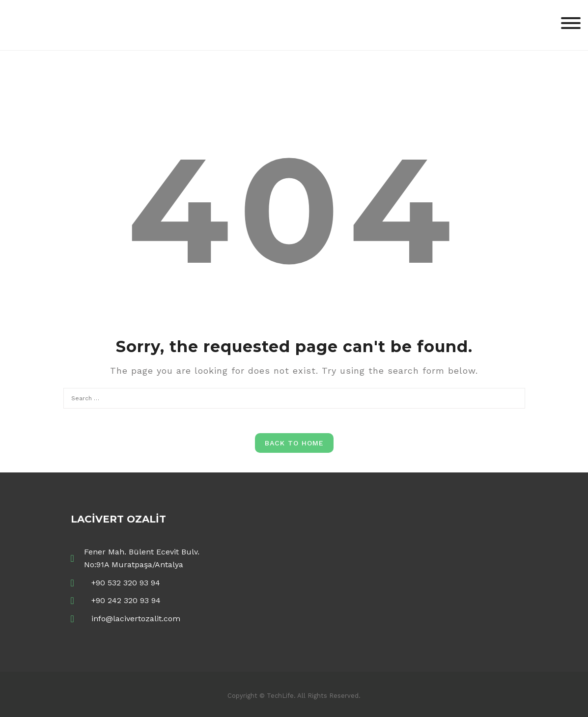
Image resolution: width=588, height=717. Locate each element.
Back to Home (294, 443)
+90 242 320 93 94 (126, 600)
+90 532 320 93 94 (126, 583)
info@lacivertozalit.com (136, 619)
